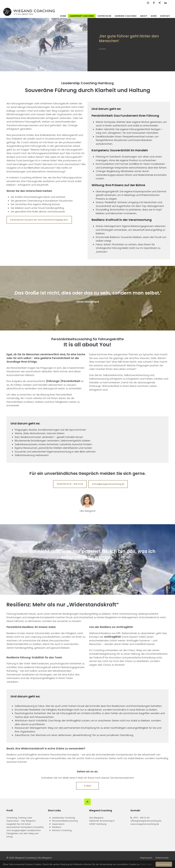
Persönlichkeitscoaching (65, 821)
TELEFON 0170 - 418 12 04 (70, 484)
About (144, 16)
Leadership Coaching (82, 16)
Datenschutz (162, 858)
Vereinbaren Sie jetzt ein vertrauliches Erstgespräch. (39, 220)
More (154, 16)
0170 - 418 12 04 (141, 818)
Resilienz (57, 827)
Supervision (104, 16)
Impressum (146, 858)
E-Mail (88, 786)
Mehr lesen (146, 864)
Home (63, 16)
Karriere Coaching (126, 16)
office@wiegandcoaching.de (108, 484)
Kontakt (165, 16)
